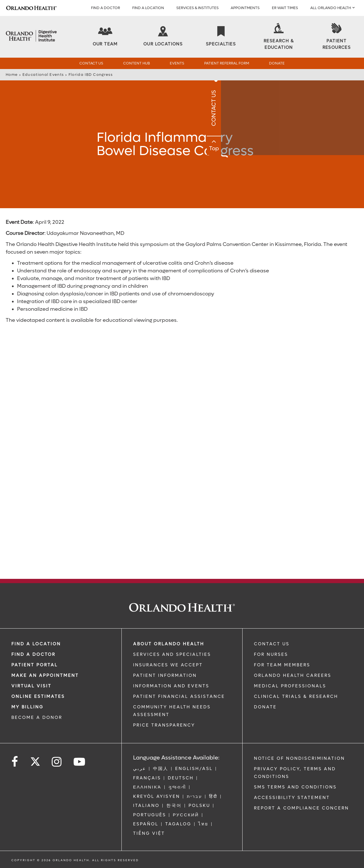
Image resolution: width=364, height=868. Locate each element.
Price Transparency (164, 725)
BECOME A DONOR (37, 717)
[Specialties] (221, 37)
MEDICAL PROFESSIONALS (290, 686)
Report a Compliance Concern (301, 808)
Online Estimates (38, 696)
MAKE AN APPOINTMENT (45, 675)
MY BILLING (27, 707)
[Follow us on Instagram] (57, 762)
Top (357, 154)
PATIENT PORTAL (35, 665)
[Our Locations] (163, 37)
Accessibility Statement (292, 798)
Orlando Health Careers (293, 675)
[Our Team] (105, 37)
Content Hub (136, 63)
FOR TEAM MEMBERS (282, 665)
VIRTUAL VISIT (31, 686)
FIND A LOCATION (148, 8)
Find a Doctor (106, 8)
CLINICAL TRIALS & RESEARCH (296, 696)
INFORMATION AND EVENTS (171, 686)
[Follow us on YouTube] (80, 762)
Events (177, 63)
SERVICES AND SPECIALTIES (172, 654)
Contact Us (91, 63)
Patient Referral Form (227, 63)
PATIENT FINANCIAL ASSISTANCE (179, 696)
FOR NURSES (271, 654)
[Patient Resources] (336, 37)
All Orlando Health (331, 8)
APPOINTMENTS (245, 8)
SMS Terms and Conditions (295, 787)
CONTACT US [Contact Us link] (272, 644)
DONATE (265, 707)
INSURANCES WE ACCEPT (168, 665)
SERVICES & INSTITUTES (197, 8)
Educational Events (43, 75)
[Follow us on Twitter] (35, 760)
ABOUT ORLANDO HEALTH (169, 644)
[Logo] (31, 8)
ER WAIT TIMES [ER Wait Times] (285, 8)
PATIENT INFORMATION (165, 675)
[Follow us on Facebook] (15, 762)
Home (12, 75)
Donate (277, 63)
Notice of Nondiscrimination (299, 758)
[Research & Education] (279, 37)
